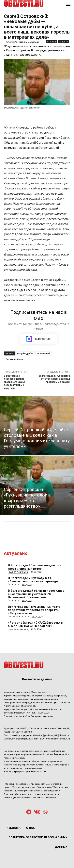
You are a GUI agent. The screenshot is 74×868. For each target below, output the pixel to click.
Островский (43, 353)
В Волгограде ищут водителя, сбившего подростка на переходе (33, 580)
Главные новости (19, 617)
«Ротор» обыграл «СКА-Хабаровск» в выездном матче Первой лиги (35, 624)
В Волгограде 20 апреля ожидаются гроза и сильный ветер (35, 567)
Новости (63, 42)
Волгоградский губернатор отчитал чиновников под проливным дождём (54, 379)
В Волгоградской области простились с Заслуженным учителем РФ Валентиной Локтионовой (36, 594)
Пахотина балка (14, 359)
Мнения (52, 42)
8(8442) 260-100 (24, 732)
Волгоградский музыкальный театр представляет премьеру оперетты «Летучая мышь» (34, 610)
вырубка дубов (25, 353)
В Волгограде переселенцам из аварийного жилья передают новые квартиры (15, 382)
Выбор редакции (18, 572)
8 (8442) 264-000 (42, 739)
